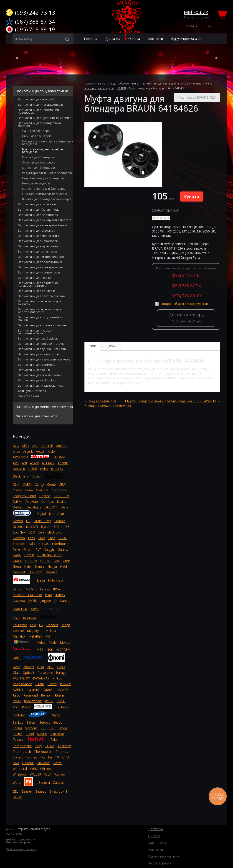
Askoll (34, 463)
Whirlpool (20, 774)
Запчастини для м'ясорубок (38, 100)
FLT (38, 549)
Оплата (154, 836)
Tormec (31, 757)
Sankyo (18, 722)
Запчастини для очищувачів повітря (45, 220)
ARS (16, 463)
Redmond (31, 695)
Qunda (49, 690)
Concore (42, 490)
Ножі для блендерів (36, 184)
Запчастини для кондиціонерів (41, 105)
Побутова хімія (29, 396)
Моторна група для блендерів (44, 189)
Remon (46, 695)
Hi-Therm (36, 572)
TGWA (50, 746)
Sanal (56, 715)
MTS (40, 650)
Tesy (38, 746)
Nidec (17, 658)
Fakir (32, 544)
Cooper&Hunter (24, 496)
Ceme (51, 484)
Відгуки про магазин (187, 39)
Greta (17, 566)
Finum (28, 549)
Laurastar (20, 625)
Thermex (64, 746)
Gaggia (49, 549)
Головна (90, 83)
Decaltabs (34, 507)
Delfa (65, 507)
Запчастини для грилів (34, 278)
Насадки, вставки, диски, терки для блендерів (48, 143)
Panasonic (45, 673)
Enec (52, 538)
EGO (32, 532)
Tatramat (57, 734)
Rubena (63, 707)
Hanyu (52, 566)
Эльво (18, 797)
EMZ (42, 538)
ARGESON (20, 457)
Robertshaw (33, 701)
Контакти (156, 849)
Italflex (60, 595)
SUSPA (42, 734)
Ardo (51, 451)
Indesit (45, 589)
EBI (68, 527)
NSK (51, 667)
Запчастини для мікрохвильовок (42, 257)
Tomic (17, 757)
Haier (28, 566)
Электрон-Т (59, 791)
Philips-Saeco (23, 684)
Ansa (16, 451)
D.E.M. (17, 502)
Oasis (61, 667)
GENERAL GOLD (49, 555)
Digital (41, 514)
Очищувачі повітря (32, 391)
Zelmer (27, 791)
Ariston (60, 457)
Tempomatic (22, 746)
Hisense (52, 572)
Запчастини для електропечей (41, 267)
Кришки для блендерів (38, 157)
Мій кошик (196, 12)
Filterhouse (60, 544)
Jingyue (46, 601)
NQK (41, 667)
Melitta (51, 631)
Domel (18, 521)
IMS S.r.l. (31, 589)
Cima (29, 490)
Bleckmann (21, 476)
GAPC (17, 555)
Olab (16, 673)
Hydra (17, 589)
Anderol (62, 446)
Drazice (60, 521)
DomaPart (57, 514)
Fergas (44, 544)
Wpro (17, 782)
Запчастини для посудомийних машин (41, 319)
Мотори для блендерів (38, 168)
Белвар (41, 791)
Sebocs (45, 722)
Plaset (52, 684)
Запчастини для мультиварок (40, 246)
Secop (58, 722)
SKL (52, 728)
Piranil (40, 684)
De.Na (62, 502)
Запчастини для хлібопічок (38, 381)
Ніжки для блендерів (37, 136)
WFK (33, 769)
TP (57, 757)
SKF (44, 728)
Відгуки (111, 346)
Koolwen (29, 618)
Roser (26, 707)
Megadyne (35, 631)
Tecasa (18, 739)
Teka (54, 739)
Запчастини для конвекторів (39, 273)
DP (28, 521)
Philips (57, 678)
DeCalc (18, 507)
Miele (53, 642)
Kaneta (65, 601)
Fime (16, 549)
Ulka (16, 763)
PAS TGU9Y (21, 678)
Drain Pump (42, 521)
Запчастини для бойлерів (37, 291)
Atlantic (63, 463)
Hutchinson (56, 580)
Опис (93, 346)
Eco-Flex (19, 532)
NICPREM (63, 650)
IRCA (57, 589)
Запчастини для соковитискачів (41, 344)
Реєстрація (191, 26)
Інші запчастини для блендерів (45, 194)
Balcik (33, 469)
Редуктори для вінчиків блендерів (47, 173)
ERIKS (63, 538)
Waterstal (20, 769)
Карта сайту (158, 843)
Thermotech (22, 752)
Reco (16, 695)
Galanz (63, 549)
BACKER (19, 469)
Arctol (40, 451)
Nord (16, 667)
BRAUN (122, 88)
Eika (41, 532)
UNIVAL (28, 763)
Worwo (60, 774)
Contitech (59, 490)
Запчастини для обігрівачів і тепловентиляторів (39, 285)
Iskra (49, 595)
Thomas (62, 752)
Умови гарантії (160, 863)
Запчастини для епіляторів (38, 252)
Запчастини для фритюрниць (39, 375)
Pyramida (34, 690)
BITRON (57, 469)
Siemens (31, 728)
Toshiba (46, 757)
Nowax (29, 667)
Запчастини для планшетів (37, 416)
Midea (41, 642)
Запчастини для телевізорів (38, 354)
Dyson (46, 527)
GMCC (17, 561)
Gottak (45, 561)
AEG (16, 446)
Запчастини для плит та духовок (42, 296)
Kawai (35, 609)
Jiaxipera (19, 601)
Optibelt (29, 673)
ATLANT (48, 463)
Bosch (37, 476)
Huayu (40, 580)
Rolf (16, 707)
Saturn (31, 722)
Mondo (65, 642)
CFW (62, 484)
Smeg (63, 728)
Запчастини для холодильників (41, 386)
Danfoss (47, 502)
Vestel (58, 763)
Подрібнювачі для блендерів (43, 178)
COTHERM (62, 496)
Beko (44, 469)
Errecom (19, 544)
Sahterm (19, 715)
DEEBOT (51, 507)
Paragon (62, 673)
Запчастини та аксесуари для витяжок (39, 303)
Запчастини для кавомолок (38, 241)
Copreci (45, 496)
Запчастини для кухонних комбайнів (45, 118)
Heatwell (19, 572)
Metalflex (35, 636)
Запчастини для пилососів (37, 205)
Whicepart (47, 769)
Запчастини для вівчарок (37, 231)
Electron (19, 538)
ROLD (61, 701)
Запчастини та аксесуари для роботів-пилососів (39, 311)
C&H (16, 484)
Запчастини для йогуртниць (38, 210)
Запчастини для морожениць (39, 236)
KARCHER (20, 609)
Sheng (17, 728)
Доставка (156, 829)
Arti (24, 463)
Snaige (18, 734)
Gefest (29, 555)
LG (41, 625)
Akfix (26, 446)
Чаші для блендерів (36, 131)
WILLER (35, 774)
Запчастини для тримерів (37, 365)
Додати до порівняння (166, 210)
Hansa (40, 566)
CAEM (27, 484)
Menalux (19, 636)
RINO (17, 701)
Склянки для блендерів (39, 163)
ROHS (49, 701)
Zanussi (44, 782)
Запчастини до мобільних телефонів (44, 407)
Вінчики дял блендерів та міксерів (47, 199)
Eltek (32, 538)
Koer (16, 618)
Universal (44, 763)
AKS (35, 446)
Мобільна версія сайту (21, 849)
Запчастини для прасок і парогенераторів (36, 332)
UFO (66, 757)
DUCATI (32, 527)
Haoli (64, 566)
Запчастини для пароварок (38, 215)
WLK (48, 774)
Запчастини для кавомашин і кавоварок (39, 111)
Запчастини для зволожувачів (40, 262)
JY (56, 601)
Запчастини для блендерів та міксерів (166, 83)
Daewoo (32, 502)
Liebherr (52, 625)
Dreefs (18, 527)
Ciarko (17, 490)
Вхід (209, 26)
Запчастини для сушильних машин (43, 349)
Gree (66, 561)
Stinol (30, 734)
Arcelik (28, 451)
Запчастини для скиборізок (38, 339)
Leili (33, 625)
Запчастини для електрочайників (43, 226)
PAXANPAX (41, 678)
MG (48, 636)
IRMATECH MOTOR (27, 595)
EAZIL (58, 527)
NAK (50, 650)
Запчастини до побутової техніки (119, 83)
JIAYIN (33, 601)
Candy (39, 484)
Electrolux (54, 532)
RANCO (62, 690)
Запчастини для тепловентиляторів (44, 360)
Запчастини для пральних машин (42, 325)
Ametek (47, 446)
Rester (60, 695)
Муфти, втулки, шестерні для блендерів (43, 151)
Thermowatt (43, 752)
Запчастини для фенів (34, 370)
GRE (57, 561)
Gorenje (31, 561)
